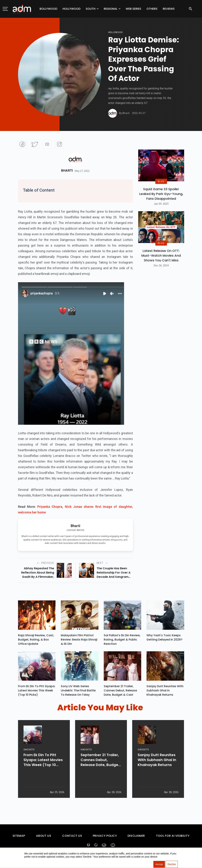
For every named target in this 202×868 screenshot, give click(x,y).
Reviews (169, 9)
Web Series (133, 9)
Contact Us (72, 837)
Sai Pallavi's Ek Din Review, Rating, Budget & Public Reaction (122, 640)
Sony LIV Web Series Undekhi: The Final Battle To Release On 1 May (78, 692)
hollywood (115, 32)
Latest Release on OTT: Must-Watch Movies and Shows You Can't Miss (161, 255)
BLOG (161, 181)
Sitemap (19, 837)
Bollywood (48, 9)
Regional (111, 9)
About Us (44, 837)
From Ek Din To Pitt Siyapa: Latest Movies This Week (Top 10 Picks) (37, 692)
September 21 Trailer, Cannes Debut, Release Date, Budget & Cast (120, 692)
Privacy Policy (105, 837)
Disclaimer (136, 837)
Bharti (67, 171)
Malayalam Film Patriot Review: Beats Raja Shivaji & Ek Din (79, 640)
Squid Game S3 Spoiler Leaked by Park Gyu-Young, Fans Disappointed (161, 194)
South (91, 9)
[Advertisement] (13, 73)
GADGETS (29, 760)
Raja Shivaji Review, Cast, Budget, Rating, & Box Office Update (36, 640)
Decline (172, 864)
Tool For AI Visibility (173, 837)
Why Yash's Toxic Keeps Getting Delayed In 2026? (164, 638)
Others (152, 9)
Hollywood (71, 9)
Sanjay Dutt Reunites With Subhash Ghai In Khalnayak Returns (165, 692)
